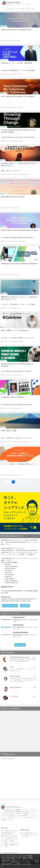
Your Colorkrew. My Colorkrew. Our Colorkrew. (18, 96)
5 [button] (27, 482)
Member (28, 8)
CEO (17, 8)
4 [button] (23, 482)
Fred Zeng (17, 41)
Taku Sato (17, 308)
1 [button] (13, 482)
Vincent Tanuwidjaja (20, 241)
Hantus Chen (18, 375)
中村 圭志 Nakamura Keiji (22, 174)
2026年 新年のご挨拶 (9, 431)
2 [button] (17, 482)
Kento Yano (18, 475)
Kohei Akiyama (16, 687)
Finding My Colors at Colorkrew (12, 397)
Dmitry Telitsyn (18, 141)
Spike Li (16, 275)
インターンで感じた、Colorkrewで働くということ (19, 464)
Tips (6, 8)
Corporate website (10, 606)
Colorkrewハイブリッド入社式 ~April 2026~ (17, 63)
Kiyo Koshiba (18, 74)
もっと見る (20, 645)
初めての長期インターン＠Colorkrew (14, 330)
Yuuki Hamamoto (19, 341)
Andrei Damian (18, 108)
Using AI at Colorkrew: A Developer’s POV (16, 30)
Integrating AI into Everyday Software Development (19, 264)
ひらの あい (14, 696)
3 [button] (20, 482)
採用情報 (25, 606)
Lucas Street (18, 408)
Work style (11, 8)
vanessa (17, 208)
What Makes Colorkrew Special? (13, 197)
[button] (6, 482)
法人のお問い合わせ (27, 833)
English (33, 8)
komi (12, 667)
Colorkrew (22, 8)
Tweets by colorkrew (7, 759)
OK (37, 861)
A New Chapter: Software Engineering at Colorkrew (20, 230)
